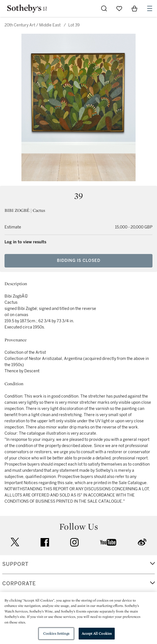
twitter (15, 542)
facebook (45, 542)
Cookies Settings (56, 633)
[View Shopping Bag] (134, 8)
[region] (78, 618)
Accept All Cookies (97, 633)
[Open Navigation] (150, 8)
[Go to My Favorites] (119, 8)
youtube (108, 542)
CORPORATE (19, 584)
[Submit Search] (104, 8)
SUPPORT (15, 564)
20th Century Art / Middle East (33, 25)
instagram (74, 542)
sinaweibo (142, 542)
